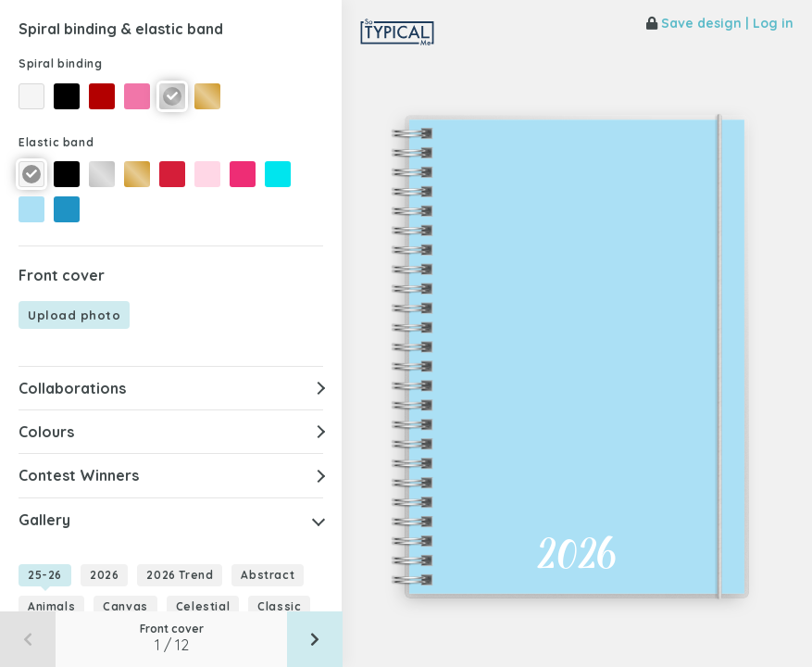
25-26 (45, 575)
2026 (104, 575)
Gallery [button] (44, 520)
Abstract (268, 575)
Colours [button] (46, 432)
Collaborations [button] (72, 388)
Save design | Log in (720, 23)
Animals (51, 606)
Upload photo (74, 315)
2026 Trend (180, 575)
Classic (279, 606)
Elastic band (56, 142)
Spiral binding (60, 63)
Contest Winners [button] (79, 475)
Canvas (125, 606)
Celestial (203, 606)
